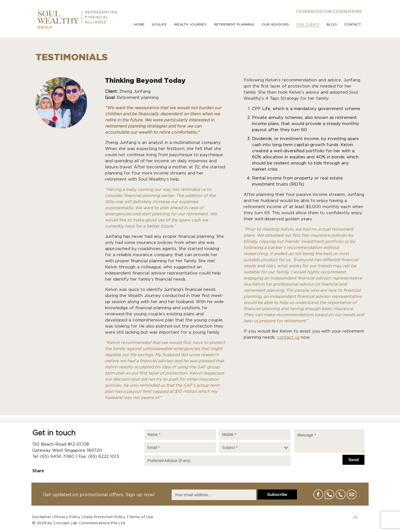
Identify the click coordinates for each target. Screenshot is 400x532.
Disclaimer (42, 517)
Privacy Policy (67, 517)
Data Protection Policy (105, 517)
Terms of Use (141, 517)
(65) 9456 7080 (57, 457)
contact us (288, 337)
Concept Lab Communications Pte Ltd (89, 523)
